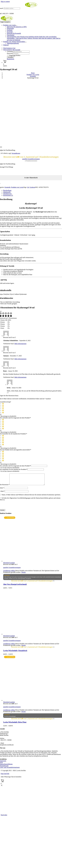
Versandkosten (16, 153)
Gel (28, 187)
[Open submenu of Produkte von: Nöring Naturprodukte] (26, 42)
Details (24, 574)
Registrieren (11, 59)
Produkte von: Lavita (17, 187)
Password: (10, 53)
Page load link (5, 776)
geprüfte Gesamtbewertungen (31, 159)
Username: (10, 51)
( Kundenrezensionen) (31, 161)
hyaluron (33, 187)
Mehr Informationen (20, 344)
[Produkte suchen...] (12, 8)
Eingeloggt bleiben (14, 55)
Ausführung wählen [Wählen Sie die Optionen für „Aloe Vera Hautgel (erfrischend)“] (9, 573)
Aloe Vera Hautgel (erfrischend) (15, 586)
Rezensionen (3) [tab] (8, 195)
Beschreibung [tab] (7, 190)
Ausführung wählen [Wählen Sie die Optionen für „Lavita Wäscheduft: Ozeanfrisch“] (9, 646)
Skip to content (5, 2)
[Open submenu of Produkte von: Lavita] (16, 26)
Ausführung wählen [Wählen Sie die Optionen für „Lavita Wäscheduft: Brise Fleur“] (9, 712)
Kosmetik (7, 187)
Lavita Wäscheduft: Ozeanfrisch (15, 653)
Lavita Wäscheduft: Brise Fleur (15, 724)
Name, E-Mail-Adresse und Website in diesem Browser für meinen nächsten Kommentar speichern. (31, 497)
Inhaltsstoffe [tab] (7, 192)
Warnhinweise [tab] (7, 194)
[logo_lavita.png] (31, 7)
